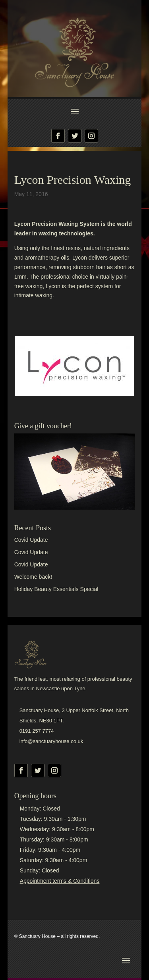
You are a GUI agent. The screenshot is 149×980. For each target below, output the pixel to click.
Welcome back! (33, 577)
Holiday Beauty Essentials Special (56, 589)
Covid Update (31, 540)
